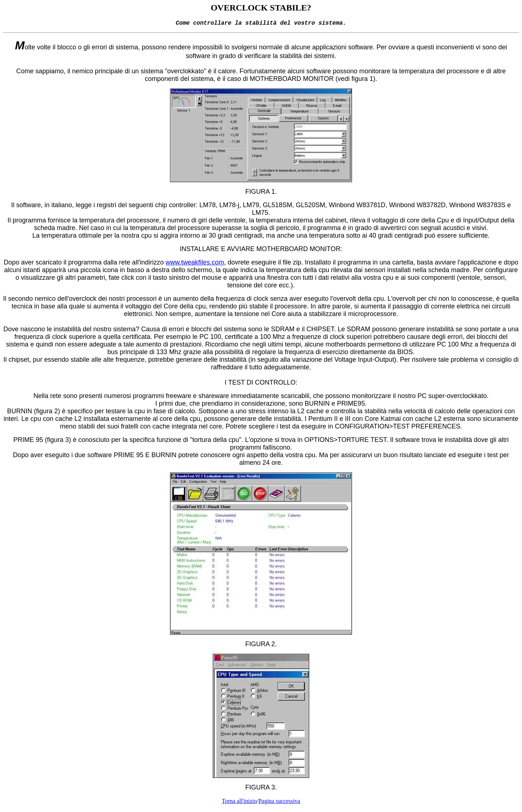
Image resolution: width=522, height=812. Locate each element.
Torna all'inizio (239, 802)
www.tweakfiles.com (195, 264)
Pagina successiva (279, 802)
